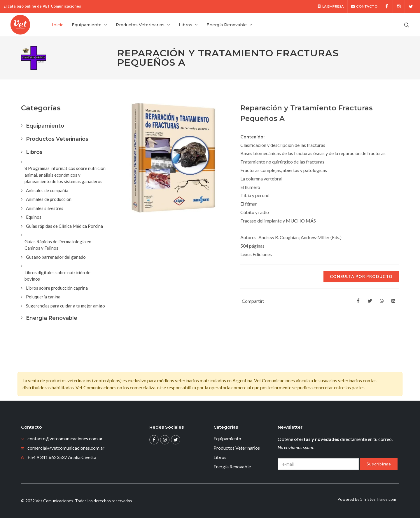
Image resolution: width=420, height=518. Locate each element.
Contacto (364, 6)
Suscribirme (379, 464)
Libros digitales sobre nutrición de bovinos (57, 276)
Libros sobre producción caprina (57, 288)
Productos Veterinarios (57, 139)
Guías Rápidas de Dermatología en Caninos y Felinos (58, 245)
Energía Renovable (52, 318)
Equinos (34, 217)
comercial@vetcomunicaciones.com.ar (66, 448)
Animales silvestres (45, 208)
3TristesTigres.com (378, 499)
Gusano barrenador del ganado (56, 257)
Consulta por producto (361, 277)
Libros (34, 152)
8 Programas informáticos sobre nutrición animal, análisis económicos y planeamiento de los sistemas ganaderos (65, 175)
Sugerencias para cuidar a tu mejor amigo (65, 306)
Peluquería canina (43, 297)
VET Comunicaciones (62, 6)
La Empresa (331, 6)
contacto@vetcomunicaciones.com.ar (65, 439)
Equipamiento (45, 126)
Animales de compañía (47, 191)
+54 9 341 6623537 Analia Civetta (62, 457)
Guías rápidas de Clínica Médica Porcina (64, 226)
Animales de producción (49, 199)
